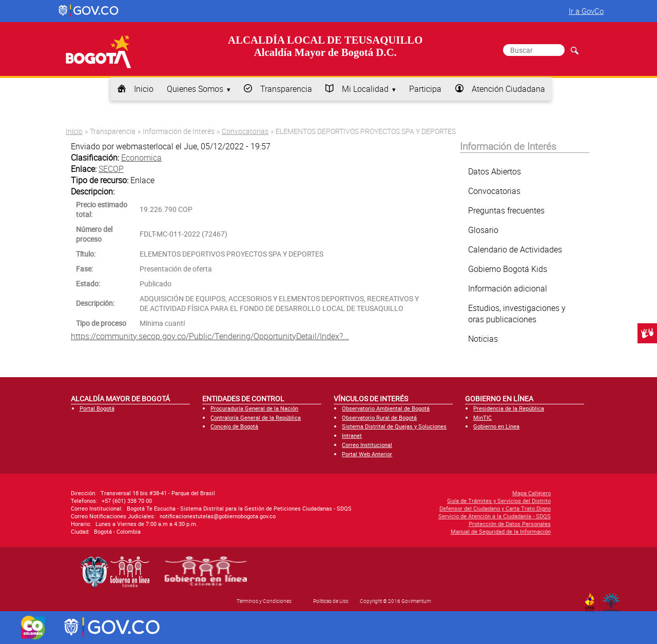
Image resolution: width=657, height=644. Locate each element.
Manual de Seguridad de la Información (424, 531)
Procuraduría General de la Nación (254, 408)
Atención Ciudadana (508, 89)
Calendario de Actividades (515, 249)
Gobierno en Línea (496, 426)
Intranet (352, 435)
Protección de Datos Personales (433, 524)
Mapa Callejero (455, 493)
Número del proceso (94, 234)
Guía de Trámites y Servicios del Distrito (422, 501)
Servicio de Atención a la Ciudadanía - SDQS (418, 516)
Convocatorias (245, 131)
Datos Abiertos (495, 171)
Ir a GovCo (586, 11)
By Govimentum (614, 599)
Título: (86, 254)
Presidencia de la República (509, 408)
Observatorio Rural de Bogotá (379, 417)
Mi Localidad (365, 89)
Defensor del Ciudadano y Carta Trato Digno (419, 508)
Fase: (84, 269)
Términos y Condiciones (264, 601)
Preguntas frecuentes (506, 210)
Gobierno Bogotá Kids (508, 269)
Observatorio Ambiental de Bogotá (386, 408)
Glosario (483, 230)
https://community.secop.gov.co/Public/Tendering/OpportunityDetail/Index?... (210, 336)
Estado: (88, 284)
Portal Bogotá (97, 408)
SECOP (111, 169)
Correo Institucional (367, 445)
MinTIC (482, 417)
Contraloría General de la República (256, 417)
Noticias (483, 339)
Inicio (144, 89)
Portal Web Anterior (367, 454)
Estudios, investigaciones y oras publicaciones (517, 314)
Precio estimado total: (102, 209)
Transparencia (286, 89)
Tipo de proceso (101, 323)
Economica (141, 158)
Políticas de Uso (331, 601)
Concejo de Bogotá (234, 426)
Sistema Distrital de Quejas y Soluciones (394, 426)
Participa (425, 89)
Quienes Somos (195, 89)
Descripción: (95, 303)
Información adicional (508, 288)
